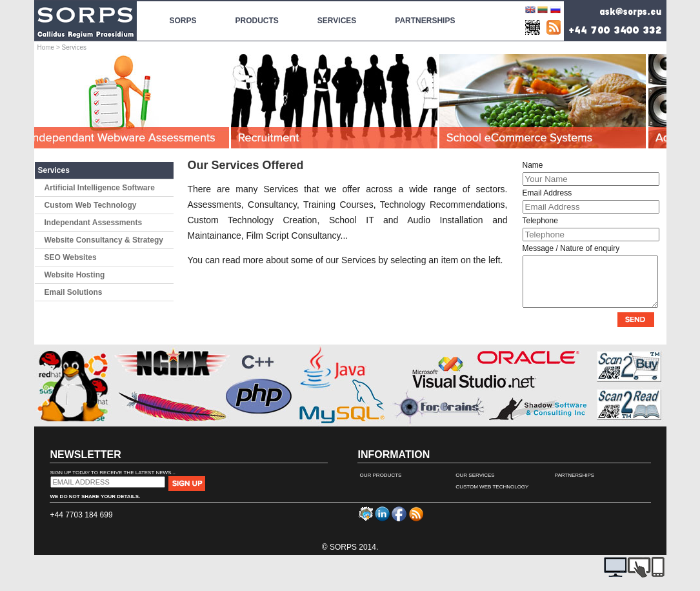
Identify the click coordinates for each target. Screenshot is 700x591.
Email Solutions (74, 292)
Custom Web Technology (91, 205)
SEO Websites (71, 257)
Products (257, 13)
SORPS (183, 13)
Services (54, 170)
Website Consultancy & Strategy (104, 240)
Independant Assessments (94, 223)
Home (46, 47)
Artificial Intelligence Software (100, 188)
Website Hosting (75, 275)
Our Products (381, 485)
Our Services (475, 485)
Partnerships (575, 485)
